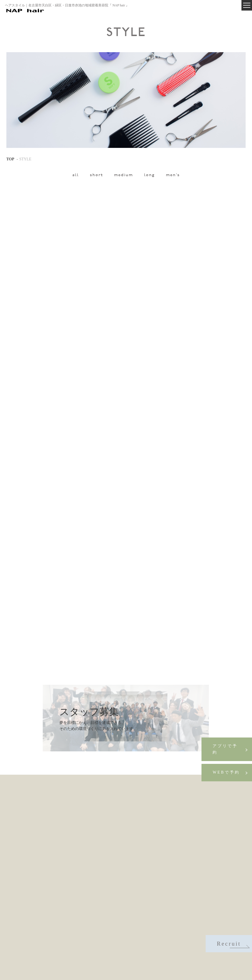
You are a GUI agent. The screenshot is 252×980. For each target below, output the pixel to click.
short (96, 175)
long (149, 175)
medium (124, 175)
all (76, 175)
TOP (10, 159)
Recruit (232, 944)
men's (173, 175)
